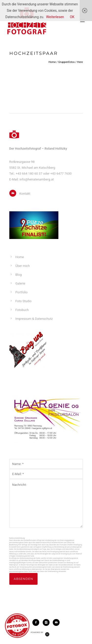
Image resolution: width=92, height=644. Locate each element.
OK (72, 17)
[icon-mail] (14, 193)
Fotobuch (22, 310)
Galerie (20, 283)
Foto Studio (24, 301)
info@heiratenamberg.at (37, 179)
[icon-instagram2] (47, 622)
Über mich (23, 266)
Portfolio (22, 292)
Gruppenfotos (66, 62)
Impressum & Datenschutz (34, 319)
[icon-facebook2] (37, 622)
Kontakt (25, 194)
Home (52, 62)
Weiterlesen (55, 17)
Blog (19, 275)
